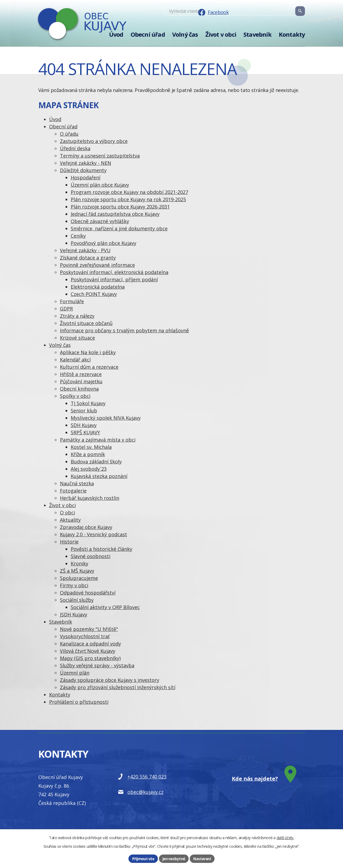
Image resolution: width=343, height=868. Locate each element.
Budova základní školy (96, 462)
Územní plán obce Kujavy (100, 185)
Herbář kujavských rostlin (90, 498)
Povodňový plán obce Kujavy (103, 243)
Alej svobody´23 (89, 469)
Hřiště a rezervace (81, 374)
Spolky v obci (75, 396)
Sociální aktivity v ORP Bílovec (105, 607)
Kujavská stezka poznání (99, 476)
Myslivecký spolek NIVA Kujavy (106, 418)
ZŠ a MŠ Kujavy (77, 571)
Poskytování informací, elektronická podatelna (114, 272)
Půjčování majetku (81, 381)
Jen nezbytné (173, 858)
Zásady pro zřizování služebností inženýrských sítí (118, 687)
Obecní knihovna (79, 389)
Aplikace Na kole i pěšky (88, 352)
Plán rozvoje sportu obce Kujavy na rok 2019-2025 (128, 199)
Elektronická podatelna (98, 287)
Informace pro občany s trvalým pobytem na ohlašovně (124, 330)
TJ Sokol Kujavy (88, 403)
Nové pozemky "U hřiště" (89, 629)
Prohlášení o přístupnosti (79, 702)
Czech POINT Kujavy (94, 294)
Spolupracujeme (79, 578)
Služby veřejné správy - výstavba (97, 665)
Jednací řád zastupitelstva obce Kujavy (115, 214)
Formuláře (72, 301)
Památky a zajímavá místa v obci (98, 440)
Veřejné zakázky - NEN (86, 163)
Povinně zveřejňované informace (97, 265)
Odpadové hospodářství (88, 593)
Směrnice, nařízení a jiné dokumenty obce (119, 228)
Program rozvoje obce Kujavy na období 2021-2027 (129, 192)
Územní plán (75, 673)
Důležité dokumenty (83, 170)
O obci (67, 512)
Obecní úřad (148, 34)
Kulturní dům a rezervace (89, 367)
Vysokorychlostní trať (85, 636)
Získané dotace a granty (88, 258)
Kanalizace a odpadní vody (90, 644)
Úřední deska (75, 148)
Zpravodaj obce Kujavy (86, 527)
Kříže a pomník (88, 454)
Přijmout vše (142, 858)
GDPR (66, 309)
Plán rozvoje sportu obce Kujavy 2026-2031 (120, 207)
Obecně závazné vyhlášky (100, 221)
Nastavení (203, 858)
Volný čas (185, 34)
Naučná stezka (77, 483)
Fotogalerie (73, 491)
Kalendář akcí (75, 360)
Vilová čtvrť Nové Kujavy (88, 651)
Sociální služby (77, 600)
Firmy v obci (74, 585)
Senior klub (84, 411)
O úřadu (69, 134)
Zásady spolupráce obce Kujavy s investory (110, 680)
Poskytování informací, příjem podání (114, 279)
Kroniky (79, 563)
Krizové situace (77, 338)
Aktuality (70, 520)
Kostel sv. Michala (91, 447)
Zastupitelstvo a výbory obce (94, 141)
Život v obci (221, 34)
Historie (69, 542)
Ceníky (78, 236)
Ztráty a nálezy (77, 316)
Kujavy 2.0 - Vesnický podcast (94, 534)
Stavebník (257, 34)
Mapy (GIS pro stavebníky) (90, 658)
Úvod (116, 34)
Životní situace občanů (86, 323)
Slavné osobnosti (91, 556)
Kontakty (292, 34)
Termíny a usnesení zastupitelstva (100, 156)
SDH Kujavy (84, 425)
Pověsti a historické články (101, 549)
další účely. (285, 837)
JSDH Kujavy (74, 614)
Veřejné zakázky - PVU (85, 250)
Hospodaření (86, 177)
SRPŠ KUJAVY (85, 432)
